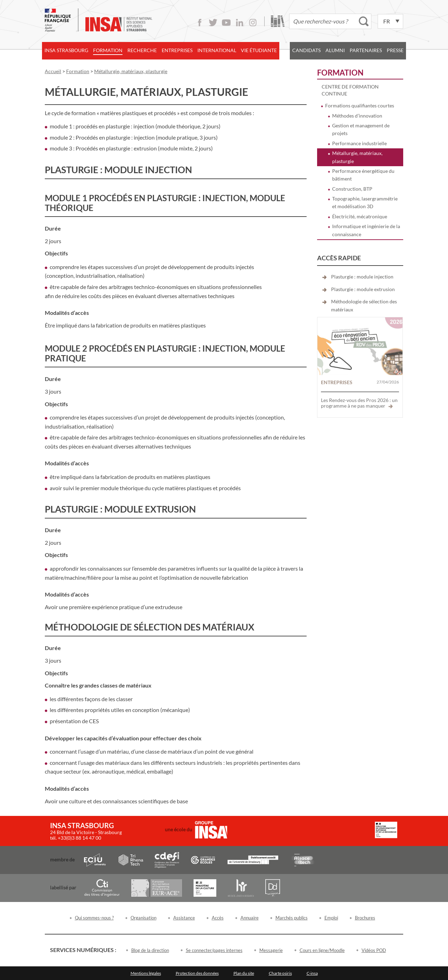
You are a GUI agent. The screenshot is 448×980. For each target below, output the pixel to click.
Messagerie (271, 950)
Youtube (226, 23)
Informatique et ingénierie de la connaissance (366, 230)
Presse (395, 50)
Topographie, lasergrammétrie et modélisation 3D (365, 202)
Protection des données (197, 973)
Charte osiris (280, 973)
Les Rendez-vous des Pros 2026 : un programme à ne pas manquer (359, 403)
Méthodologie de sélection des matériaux (364, 305)
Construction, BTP (352, 189)
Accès (218, 918)
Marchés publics (292, 918)
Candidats (306, 50)
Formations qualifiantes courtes (360, 105)
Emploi (331, 918)
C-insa (312, 973)
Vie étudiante (259, 50)
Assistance (184, 918)
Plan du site (244, 973)
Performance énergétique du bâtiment (363, 175)
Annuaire (250, 918)
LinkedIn (240, 23)
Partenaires (366, 50)
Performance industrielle (359, 143)
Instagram (253, 23)
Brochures (365, 918)
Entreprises (177, 50)
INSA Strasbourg (66, 50)
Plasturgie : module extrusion (363, 289)
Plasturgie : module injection (362, 277)
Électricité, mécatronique (360, 216)
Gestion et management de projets (361, 129)
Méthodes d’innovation (357, 116)
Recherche (142, 50)
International (217, 50)
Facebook (200, 23)
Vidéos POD (374, 950)
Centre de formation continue (350, 90)
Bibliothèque (278, 21)
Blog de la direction (150, 950)
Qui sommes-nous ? (94, 918)
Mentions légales (146, 973)
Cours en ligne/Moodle (322, 950)
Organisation (143, 918)
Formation (108, 50)
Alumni (335, 50)
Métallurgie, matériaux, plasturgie (357, 157)
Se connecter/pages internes (214, 950)
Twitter (213, 23)
